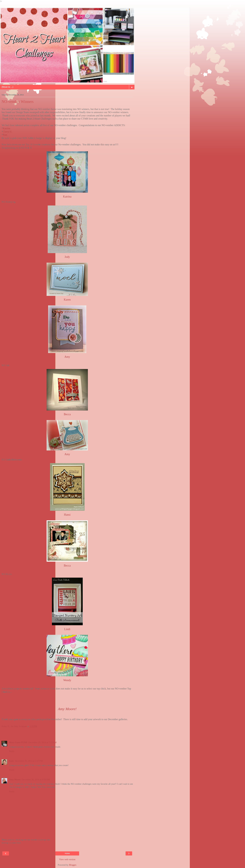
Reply (12, 751)
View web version (67, 859)
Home (67, 853)
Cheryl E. (8, 132)
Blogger (73, 865)
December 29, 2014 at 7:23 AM (42, 742)
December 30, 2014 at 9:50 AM (36, 780)
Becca (67, 414)
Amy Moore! (67, 709)
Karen (67, 300)
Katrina (6, 128)
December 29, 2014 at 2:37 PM (29, 761)
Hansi (67, 515)
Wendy (67, 680)
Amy (67, 357)
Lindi (67, 629)
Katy (11, 761)
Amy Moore (15, 780)
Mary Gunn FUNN (18, 742)
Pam (5, 135)
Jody (67, 257)
